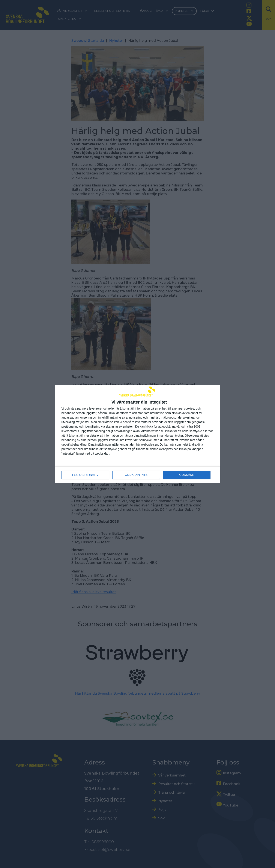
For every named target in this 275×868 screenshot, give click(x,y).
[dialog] (138, 434)
